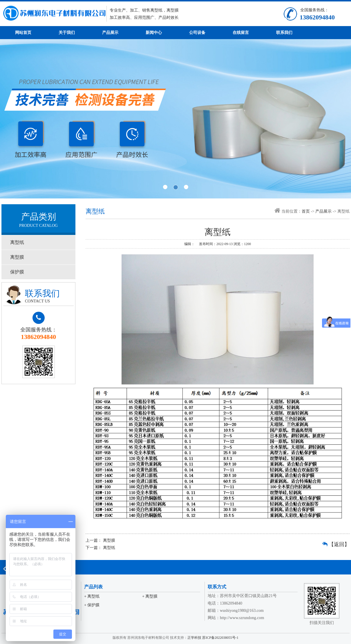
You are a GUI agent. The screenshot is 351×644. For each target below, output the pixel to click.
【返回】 (339, 544)
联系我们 (284, 33)
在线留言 (241, 33)
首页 (306, 211)
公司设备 (197, 33)
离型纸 (17, 242)
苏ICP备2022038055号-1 (220, 638)
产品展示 (110, 33)
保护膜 (17, 272)
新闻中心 (154, 33)
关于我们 (67, 33)
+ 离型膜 (150, 596)
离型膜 (17, 257)
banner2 (175, 119)
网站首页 (23, 33)
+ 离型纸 (92, 596)
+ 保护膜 (92, 605)
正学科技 (194, 638)
